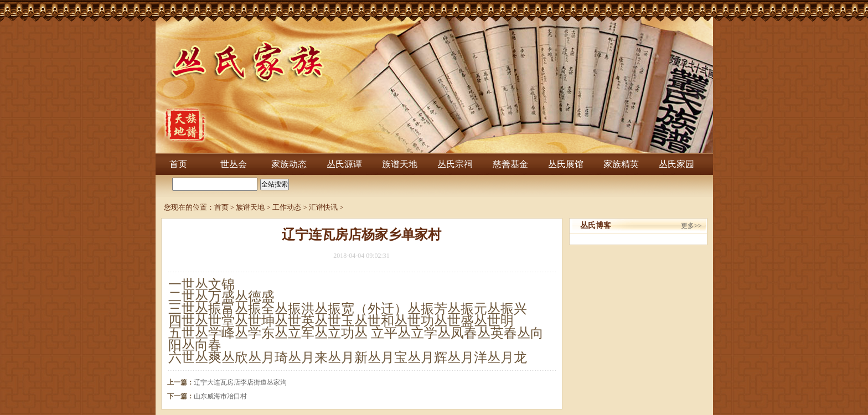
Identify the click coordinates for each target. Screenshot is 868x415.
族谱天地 (400, 164)
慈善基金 (510, 164)
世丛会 (234, 164)
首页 (178, 164)
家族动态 (289, 164)
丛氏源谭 (344, 164)
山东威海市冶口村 (220, 396)
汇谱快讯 (323, 207)
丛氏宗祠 (455, 164)
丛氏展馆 (566, 164)
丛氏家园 (676, 164)
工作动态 (287, 207)
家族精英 (621, 164)
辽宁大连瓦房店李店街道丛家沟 (240, 382)
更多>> (691, 226)
